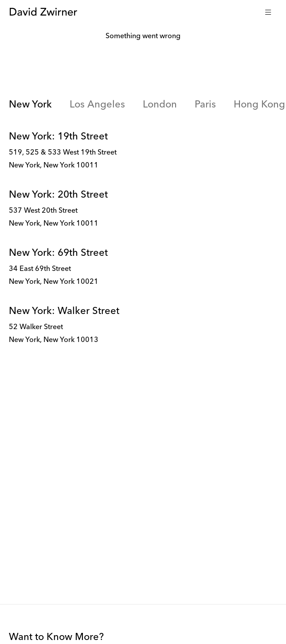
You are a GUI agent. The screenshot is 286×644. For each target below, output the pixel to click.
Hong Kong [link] (259, 105)
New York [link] (30, 105)
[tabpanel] (143, 242)
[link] (143, 151)
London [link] (160, 105)
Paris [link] (205, 105)
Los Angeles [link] (97, 105)
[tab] (30, 106)
